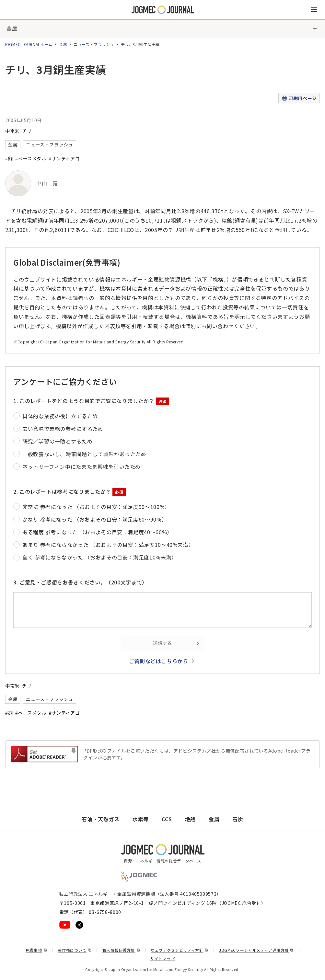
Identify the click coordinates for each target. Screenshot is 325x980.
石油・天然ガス (100, 819)
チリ (27, 131)
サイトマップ (163, 958)
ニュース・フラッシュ (94, 44)
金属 (12, 29)
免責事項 (36, 950)
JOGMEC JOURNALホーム (28, 44)
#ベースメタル (31, 158)
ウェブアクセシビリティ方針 (180, 950)
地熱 (190, 819)
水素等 (141, 819)
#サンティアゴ (64, 158)
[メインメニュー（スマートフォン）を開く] (314, 10)
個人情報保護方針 (121, 950)
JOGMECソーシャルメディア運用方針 (256, 950)
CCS (167, 819)
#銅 (9, 158)
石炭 (238, 819)
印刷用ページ (299, 98)
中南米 (12, 131)
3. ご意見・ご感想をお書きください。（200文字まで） (80, 582)
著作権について (75, 950)
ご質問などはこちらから (159, 661)
